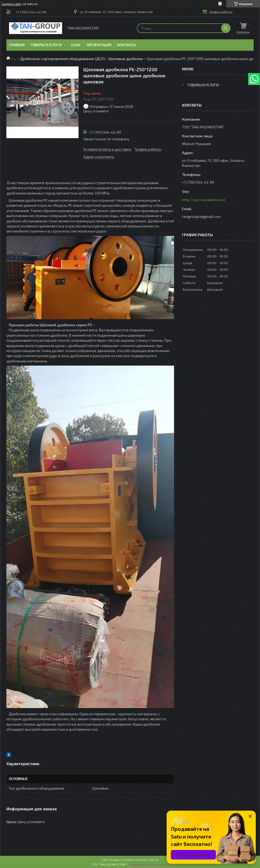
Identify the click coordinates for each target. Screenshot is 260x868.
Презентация (99, 45)
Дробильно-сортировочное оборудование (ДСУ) (62, 59)
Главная (17, 45)
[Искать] (226, 28)
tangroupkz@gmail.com (201, 216)
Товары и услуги (46, 45)
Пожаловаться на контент (149, 864)
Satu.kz (153, 859)
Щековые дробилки (126, 59)
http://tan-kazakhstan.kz (204, 200)
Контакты (126, 45)
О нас (76, 45)
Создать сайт (11, 4)
